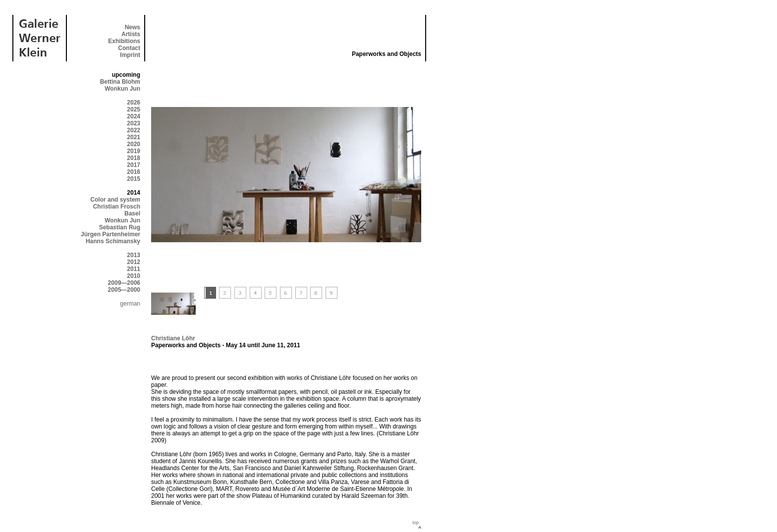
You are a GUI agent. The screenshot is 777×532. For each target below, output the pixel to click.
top (416, 523)
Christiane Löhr (173, 338)
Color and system (115, 200)
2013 (134, 255)
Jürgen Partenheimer (111, 234)
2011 (134, 269)
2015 (134, 179)
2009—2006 (124, 283)
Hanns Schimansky (113, 241)
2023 (134, 123)
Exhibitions (124, 41)
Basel (132, 213)
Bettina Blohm (120, 82)
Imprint (130, 55)
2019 (134, 151)
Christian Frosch (117, 207)
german (130, 304)
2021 (134, 137)
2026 (134, 103)
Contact (129, 48)
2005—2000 (124, 290)
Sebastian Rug (120, 227)
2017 (134, 165)
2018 (134, 158)
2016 (134, 172)
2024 (134, 116)
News (133, 27)
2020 (134, 144)
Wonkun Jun (122, 89)
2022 (134, 130)
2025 (134, 109)
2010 (134, 276)
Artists (131, 34)
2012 (134, 262)
